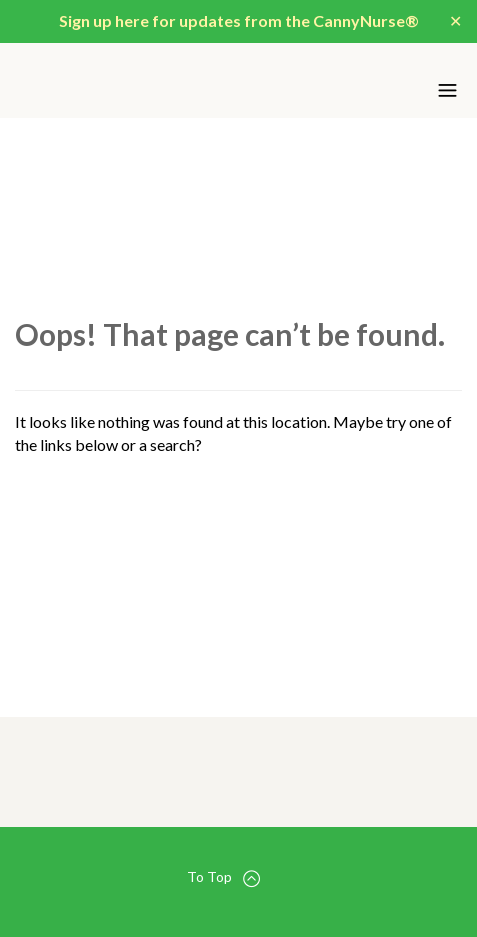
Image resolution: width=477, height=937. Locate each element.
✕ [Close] (455, 20)
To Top (223, 877)
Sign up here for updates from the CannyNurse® (239, 20)
